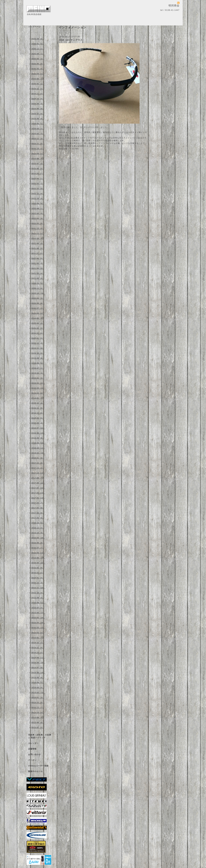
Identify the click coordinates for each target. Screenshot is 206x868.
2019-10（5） (38, 353)
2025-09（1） (38, 54)
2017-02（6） (38, 513)
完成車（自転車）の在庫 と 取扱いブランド (40, 736)
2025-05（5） (38, 69)
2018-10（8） (38, 413)
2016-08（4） (38, 543)
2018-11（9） (38, 408)
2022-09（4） (38, 203)
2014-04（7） (38, 683)
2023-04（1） (38, 179)
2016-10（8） (38, 533)
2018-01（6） (38, 458)
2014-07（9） (38, 668)
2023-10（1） (38, 149)
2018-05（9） (38, 438)
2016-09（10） (38, 538)
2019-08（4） (38, 363)
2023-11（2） (38, 144)
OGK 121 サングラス (71, 40)
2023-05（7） (38, 174)
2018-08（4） (38, 423)
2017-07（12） (38, 488)
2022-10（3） (38, 198)
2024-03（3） (38, 129)
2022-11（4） (38, 193)
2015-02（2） (38, 633)
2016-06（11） (38, 553)
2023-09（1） (38, 154)
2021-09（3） (38, 243)
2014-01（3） (38, 698)
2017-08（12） (38, 483)
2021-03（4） (38, 273)
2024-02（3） (38, 134)
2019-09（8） (38, 358)
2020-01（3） (38, 338)
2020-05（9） (38, 318)
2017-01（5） (38, 518)
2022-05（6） (38, 213)
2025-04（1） (38, 74)
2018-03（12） (38, 448)
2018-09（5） (38, 418)
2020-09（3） (38, 298)
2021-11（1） (38, 233)
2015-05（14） (38, 618)
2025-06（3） (38, 64)
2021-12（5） (38, 228)
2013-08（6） (38, 722)
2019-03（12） (38, 388)
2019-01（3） (38, 398)
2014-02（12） (38, 693)
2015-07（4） (38, 608)
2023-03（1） (38, 184)
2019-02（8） (38, 393)
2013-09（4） (38, 717)
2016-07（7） (38, 548)
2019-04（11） (38, 383)
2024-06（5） (38, 119)
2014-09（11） (38, 658)
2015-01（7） (38, 638)
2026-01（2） (38, 44)
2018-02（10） (38, 453)
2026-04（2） (38, 39)
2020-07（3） (38, 308)
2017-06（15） (38, 493)
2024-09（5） (38, 104)
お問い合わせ (34, 755)
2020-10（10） (38, 293)
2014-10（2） (38, 653)
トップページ (34, 27)
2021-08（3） (38, 248)
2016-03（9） (38, 568)
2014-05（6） (38, 678)
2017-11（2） (38, 468)
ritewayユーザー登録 (38, 766)
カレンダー (33, 743)
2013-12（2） (38, 703)
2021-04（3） (38, 268)
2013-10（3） (38, 712)
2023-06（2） (38, 169)
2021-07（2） (38, 253)
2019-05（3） (38, 378)
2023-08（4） (38, 159)
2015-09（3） (38, 598)
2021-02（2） (38, 278)
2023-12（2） (38, 139)
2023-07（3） (38, 164)
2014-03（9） (38, 688)
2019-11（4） (38, 348)
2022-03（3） (38, 223)
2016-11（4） (38, 528)
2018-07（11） (38, 428)
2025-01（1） (38, 84)
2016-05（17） (38, 558)
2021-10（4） (38, 238)
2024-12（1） (38, 89)
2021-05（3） (38, 263)
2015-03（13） (38, 628)
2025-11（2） (38, 49)
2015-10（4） (38, 593)
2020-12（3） (38, 283)
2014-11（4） (38, 648)
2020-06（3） (38, 313)
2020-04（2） (38, 323)
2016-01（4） (38, 578)
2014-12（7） (38, 643)
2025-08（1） (38, 59)
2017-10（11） (38, 473)
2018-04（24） (38, 443)
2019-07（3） (38, 368)
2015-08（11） (38, 603)
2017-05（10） (38, 498)
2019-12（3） (38, 343)
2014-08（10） (38, 663)
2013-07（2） (38, 727)
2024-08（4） (38, 109)
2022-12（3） (38, 189)
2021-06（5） (38, 258)
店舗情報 (32, 749)
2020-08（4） (38, 303)
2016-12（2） (38, 523)
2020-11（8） (38, 288)
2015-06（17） (38, 613)
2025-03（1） (38, 79)
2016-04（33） (38, 563)
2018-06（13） (38, 433)
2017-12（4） (38, 463)
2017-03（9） (38, 508)
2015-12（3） (38, 583)
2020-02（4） (38, 333)
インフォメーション (38, 32)
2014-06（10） (38, 673)
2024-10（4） (38, 99)
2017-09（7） (38, 478)
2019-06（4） (38, 373)
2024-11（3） (38, 94)
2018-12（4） (38, 403)
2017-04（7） (38, 503)
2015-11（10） (38, 588)
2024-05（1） (38, 124)
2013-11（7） (38, 708)
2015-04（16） (38, 623)
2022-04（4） (38, 218)
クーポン (32, 760)
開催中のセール (35, 771)
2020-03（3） (38, 328)
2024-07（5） (38, 114)
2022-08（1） (38, 208)
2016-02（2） (38, 573)
